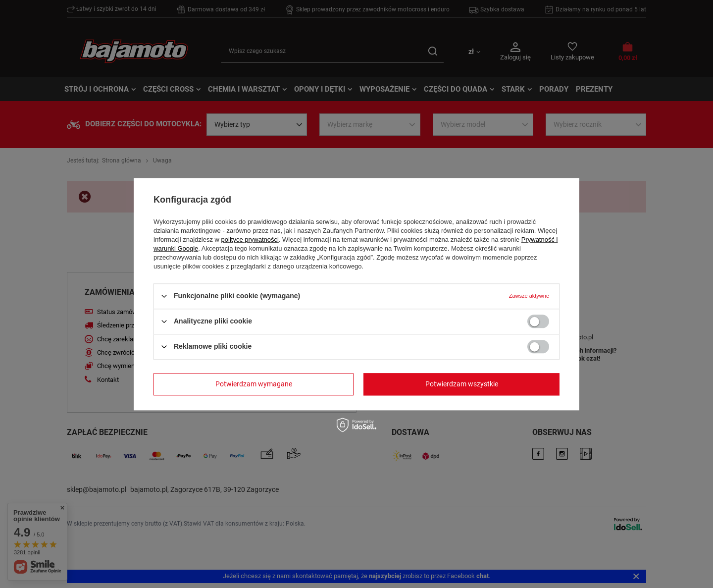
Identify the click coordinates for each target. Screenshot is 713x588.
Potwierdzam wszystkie (462, 384)
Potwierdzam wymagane (254, 384)
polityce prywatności (250, 240)
